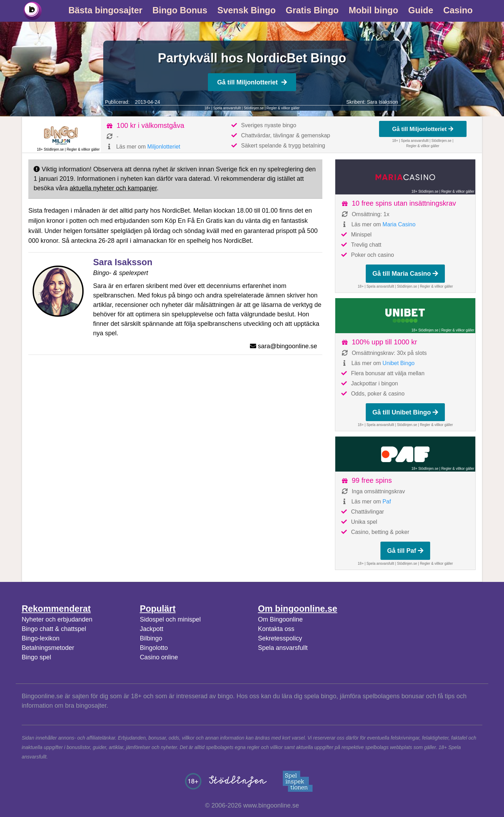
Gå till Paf (405, 551)
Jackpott (151, 629)
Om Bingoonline (280, 619)
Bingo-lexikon (41, 638)
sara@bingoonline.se (288, 346)
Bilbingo (151, 638)
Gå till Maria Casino (405, 274)
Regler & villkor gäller (283, 108)
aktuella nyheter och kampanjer (113, 188)
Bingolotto (154, 648)
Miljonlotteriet (164, 147)
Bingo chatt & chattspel (54, 629)
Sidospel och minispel (170, 619)
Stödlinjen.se (254, 108)
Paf (387, 502)
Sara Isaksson (382, 102)
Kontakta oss (276, 629)
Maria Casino (399, 224)
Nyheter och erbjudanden (57, 619)
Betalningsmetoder (48, 648)
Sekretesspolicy (280, 638)
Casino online (159, 657)
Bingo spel (36, 657)
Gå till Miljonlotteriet (252, 82)
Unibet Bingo (399, 363)
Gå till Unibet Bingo (405, 412)
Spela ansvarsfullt (283, 648)
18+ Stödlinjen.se (50, 149)
